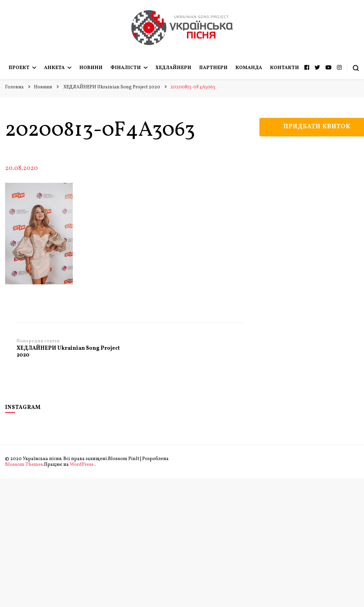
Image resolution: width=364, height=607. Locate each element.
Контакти (284, 68)
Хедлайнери (173, 68)
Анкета (54, 68)
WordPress (82, 465)
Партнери (213, 68)
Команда (249, 68)
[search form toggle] (356, 68)
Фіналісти (126, 68)
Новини (91, 68)
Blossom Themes (24, 465)
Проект (19, 68)
